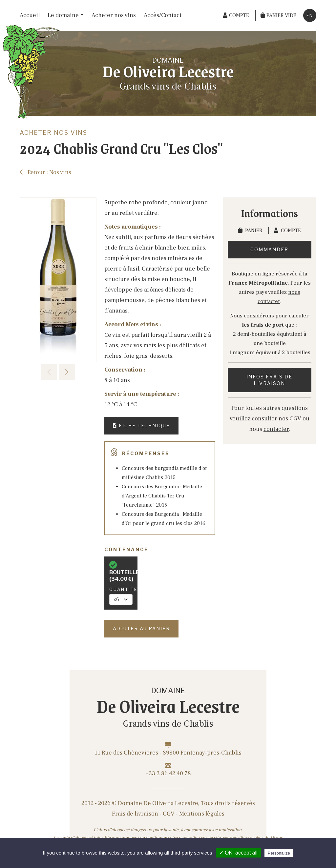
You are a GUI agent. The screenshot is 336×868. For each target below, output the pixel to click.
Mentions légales (202, 814)
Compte (287, 231)
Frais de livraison (135, 814)
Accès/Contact (163, 15)
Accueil (30, 15)
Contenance (126, 549)
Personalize (279, 853)
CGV (295, 419)
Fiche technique (141, 425)
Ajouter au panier (141, 628)
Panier (251, 231)
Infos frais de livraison (269, 380)
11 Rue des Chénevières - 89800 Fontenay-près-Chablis (168, 749)
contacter (276, 429)
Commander (269, 249)
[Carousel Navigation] (58, 372)
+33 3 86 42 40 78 (168, 770)
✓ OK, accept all (238, 853)
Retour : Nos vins (45, 172)
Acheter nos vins (114, 15)
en (310, 15)
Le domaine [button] (63, 15)
